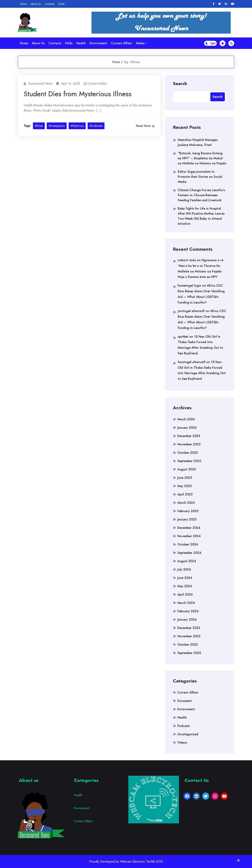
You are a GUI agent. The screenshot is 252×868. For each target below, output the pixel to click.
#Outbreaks (96, 126)
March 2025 (186, 503)
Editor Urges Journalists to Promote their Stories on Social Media (200, 177)
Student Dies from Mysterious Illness (78, 94)
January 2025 (187, 519)
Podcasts (184, 726)
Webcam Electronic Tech (136, 862)
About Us (36, 4)
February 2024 (188, 611)
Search (180, 83)
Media (140, 43)
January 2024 (187, 620)
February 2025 (188, 511)
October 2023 (188, 645)
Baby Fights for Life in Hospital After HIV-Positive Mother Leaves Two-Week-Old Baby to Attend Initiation (201, 216)
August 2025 (187, 469)
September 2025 (189, 461)
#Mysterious (77, 126)
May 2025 (185, 486)
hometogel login (189, 286)
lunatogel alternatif (192, 362)
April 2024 (185, 594)
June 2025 (185, 478)
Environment (98, 43)
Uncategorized (188, 734)
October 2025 (188, 453)
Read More (145, 126)
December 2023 (189, 628)
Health (81, 43)
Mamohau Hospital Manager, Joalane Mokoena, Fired (198, 142)
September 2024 (189, 553)
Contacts (49, 4)
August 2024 (187, 561)
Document (185, 701)
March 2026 (186, 419)
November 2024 (189, 536)
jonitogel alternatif (191, 311)
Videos (182, 743)
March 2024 (186, 603)
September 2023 (189, 653)
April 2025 (185, 494)
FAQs (61, 4)
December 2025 (189, 436)
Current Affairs (122, 43)
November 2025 (189, 444)
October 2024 (188, 544)
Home (23, 4)
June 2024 (185, 578)
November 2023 (189, 636)
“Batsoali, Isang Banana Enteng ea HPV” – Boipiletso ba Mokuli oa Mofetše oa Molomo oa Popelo (202, 158)
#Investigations (57, 126)
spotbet (183, 337)
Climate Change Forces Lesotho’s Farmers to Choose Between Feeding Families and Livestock (201, 195)
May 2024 (185, 586)
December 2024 (189, 528)
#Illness (39, 126)
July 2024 (184, 569)
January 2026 (187, 428)
